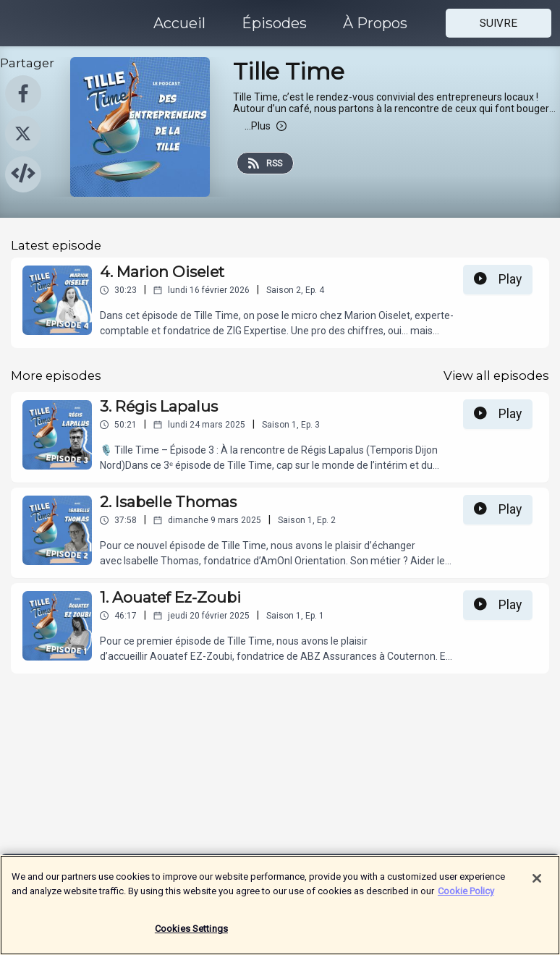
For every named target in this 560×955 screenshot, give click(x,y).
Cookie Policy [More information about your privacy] (466, 897)
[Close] (537, 886)
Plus (266, 126)
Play (498, 279)
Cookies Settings (191, 936)
